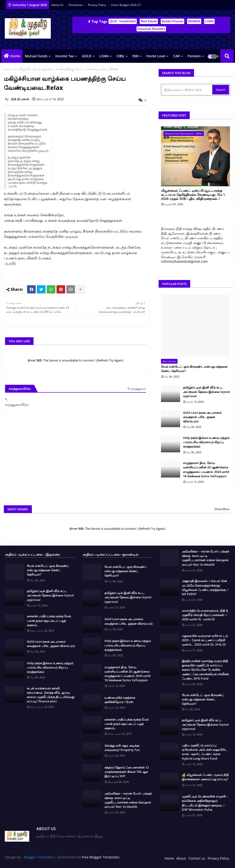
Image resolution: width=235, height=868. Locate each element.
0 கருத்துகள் (137, 388)
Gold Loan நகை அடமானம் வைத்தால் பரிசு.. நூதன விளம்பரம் (202, 417)
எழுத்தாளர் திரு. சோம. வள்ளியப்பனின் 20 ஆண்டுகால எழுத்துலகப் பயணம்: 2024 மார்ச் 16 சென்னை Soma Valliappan (206, 469)
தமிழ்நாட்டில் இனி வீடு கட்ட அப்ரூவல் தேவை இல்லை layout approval (206, 392)
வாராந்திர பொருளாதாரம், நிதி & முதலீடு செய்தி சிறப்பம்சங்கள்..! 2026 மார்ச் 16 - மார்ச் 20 (205, 615)
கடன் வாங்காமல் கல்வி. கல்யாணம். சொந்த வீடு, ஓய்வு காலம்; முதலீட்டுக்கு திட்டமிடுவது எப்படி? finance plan (51, 695)
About (181, 858)
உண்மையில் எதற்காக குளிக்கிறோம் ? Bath (120, 700)
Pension (194, 56)
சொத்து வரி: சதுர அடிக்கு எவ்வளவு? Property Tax (122, 748)
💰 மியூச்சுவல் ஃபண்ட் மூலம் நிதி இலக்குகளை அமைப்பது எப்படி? (205, 777)
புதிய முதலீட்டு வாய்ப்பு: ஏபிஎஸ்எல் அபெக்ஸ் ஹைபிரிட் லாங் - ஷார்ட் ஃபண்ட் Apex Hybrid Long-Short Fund (204, 752)
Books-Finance (172, 21)
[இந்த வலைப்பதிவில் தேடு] (187, 90)
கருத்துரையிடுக (17, 405)
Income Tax (65, 56)
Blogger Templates (39, 857)
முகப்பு (9, 69)
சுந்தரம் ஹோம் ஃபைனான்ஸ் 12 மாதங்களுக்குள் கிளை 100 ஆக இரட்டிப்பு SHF (127, 772)
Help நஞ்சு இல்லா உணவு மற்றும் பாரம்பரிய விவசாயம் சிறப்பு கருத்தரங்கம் (206, 442)
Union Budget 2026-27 (126, 5)
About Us (58, 5)
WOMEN (194, 21)
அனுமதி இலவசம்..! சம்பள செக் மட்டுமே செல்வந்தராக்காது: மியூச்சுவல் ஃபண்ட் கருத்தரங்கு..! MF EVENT (205, 587)
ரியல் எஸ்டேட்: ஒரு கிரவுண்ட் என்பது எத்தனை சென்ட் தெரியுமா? (194, 369)
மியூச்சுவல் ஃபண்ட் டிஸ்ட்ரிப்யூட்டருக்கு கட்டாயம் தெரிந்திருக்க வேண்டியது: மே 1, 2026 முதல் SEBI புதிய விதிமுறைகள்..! (193, 195)
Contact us (197, 858)
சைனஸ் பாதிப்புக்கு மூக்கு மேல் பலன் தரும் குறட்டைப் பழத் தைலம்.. (49, 620)
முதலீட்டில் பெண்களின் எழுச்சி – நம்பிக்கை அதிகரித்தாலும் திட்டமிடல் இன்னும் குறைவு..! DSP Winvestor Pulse (205, 803)
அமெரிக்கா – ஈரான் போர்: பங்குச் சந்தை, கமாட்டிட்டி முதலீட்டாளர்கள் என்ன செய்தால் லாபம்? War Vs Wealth (128, 800)
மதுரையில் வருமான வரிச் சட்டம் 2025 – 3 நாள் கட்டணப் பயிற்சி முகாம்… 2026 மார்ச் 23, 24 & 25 (205, 640)
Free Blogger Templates (101, 857)
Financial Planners (151, 29)
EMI (135, 56)
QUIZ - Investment (123, 21)
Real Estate (149, 21)
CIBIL (120, 56)
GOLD (87, 56)
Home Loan (156, 56)
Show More (222, 509)
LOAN (209, 21)
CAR (176, 56)
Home (15, 56)
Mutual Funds (36, 56)
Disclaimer (76, 5)
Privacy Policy (97, 5)
